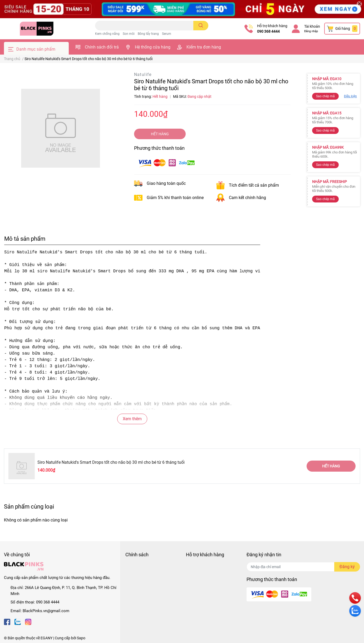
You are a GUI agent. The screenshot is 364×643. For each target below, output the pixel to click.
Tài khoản (312, 26)
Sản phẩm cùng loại (29, 506)
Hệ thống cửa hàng (153, 47)
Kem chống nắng (107, 34)
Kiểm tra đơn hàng (204, 47)
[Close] (359, 4)
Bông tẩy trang (148, 34)
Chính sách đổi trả (102, 47)
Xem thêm (132, 419)
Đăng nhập (311, 31)
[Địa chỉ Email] (303, 567)
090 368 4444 (268, 31)
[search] (201, 26)
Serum (167, 34)
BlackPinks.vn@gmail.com (46, 611)
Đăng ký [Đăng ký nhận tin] (347, 567)
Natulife (143, 74)
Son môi (129, 34)
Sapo (81, 638)
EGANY (46, 638)
